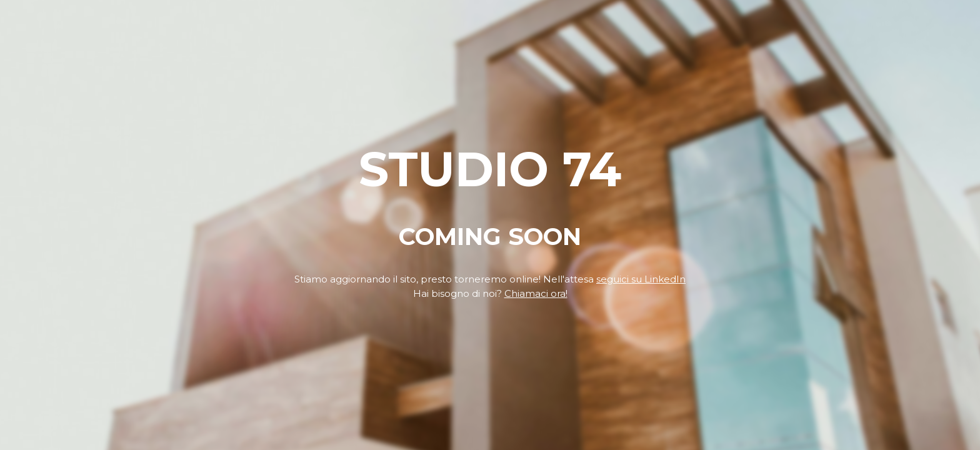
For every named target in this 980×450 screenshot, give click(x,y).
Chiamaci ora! (536, 293)
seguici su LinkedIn (641, 279)
